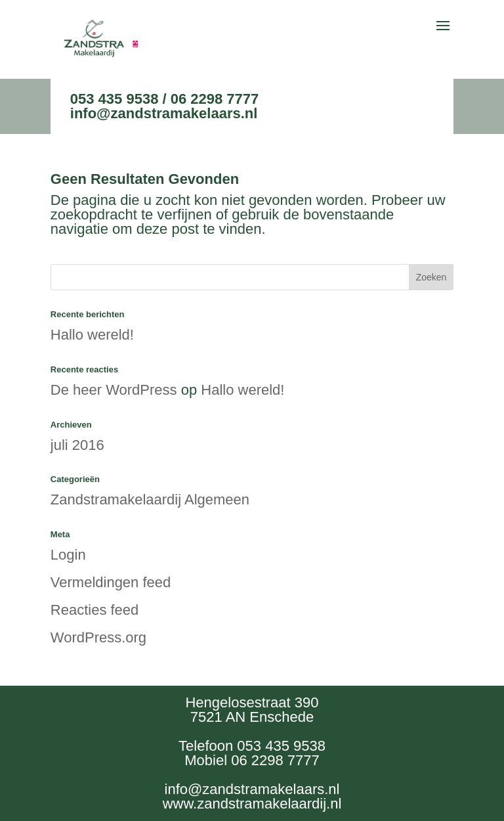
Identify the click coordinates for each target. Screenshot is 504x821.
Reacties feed (95, 610)
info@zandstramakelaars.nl (164, 113)
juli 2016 (77, 445)
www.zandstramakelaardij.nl (252, 804)
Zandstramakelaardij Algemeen (150, 499)
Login (68, 555)
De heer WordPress (114, 390)
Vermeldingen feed (111, 582)
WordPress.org (98, 637)
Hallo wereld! (92, 335)
